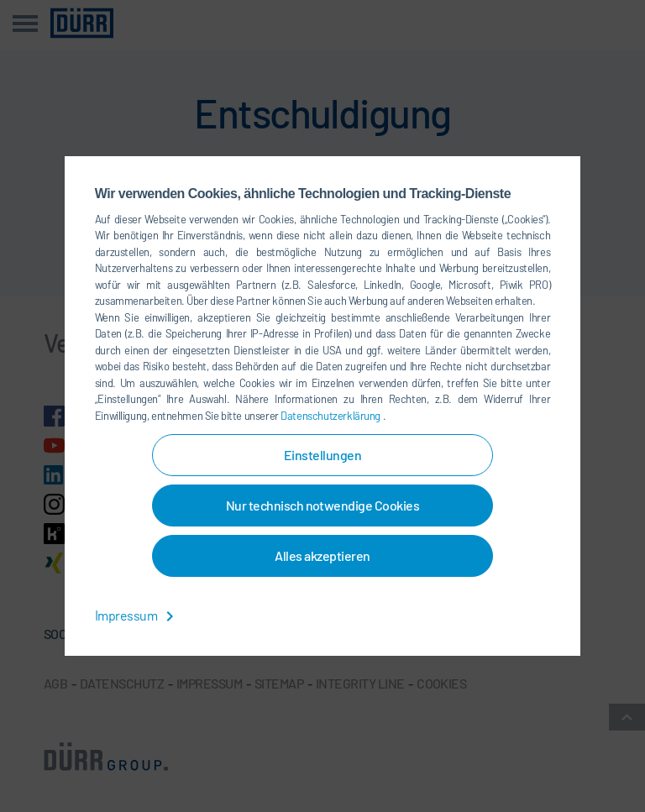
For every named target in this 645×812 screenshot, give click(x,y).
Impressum (137, 615)
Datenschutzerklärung (331, 416)
